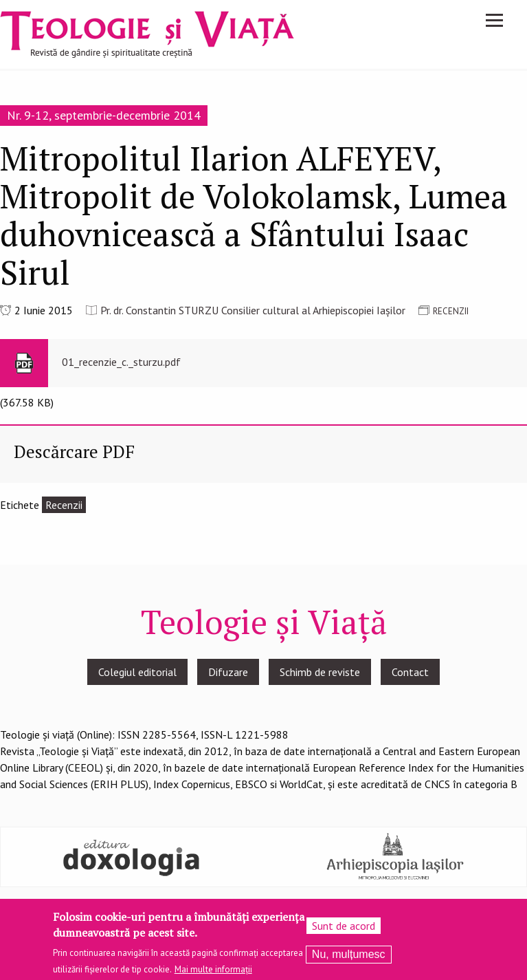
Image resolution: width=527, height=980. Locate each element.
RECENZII (451, 311)
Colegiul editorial (137, 672)
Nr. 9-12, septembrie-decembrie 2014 (104, 115)
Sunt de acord (344, 930)
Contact (410, 672)
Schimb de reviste (320, 672)
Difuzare (228, 672)
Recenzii (64, 505)
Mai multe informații (213, 974)
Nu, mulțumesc (349, 959)
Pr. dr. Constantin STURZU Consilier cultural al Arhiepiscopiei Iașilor (253, 310)
